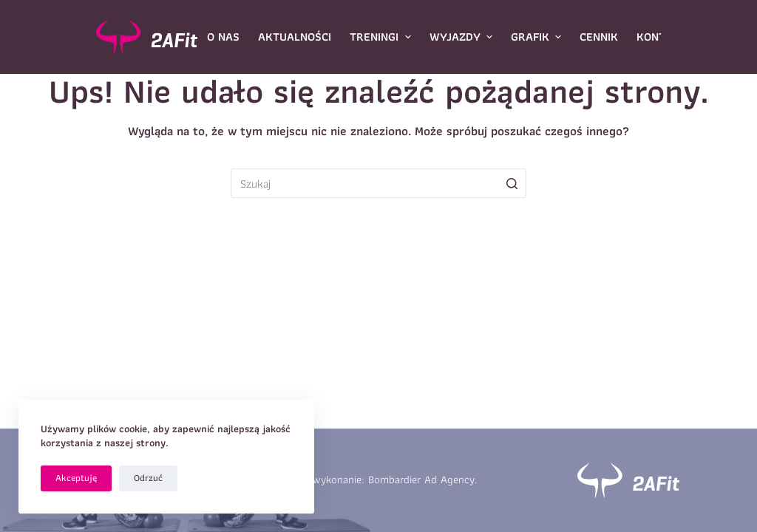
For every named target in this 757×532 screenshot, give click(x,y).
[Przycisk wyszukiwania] (512, 183)
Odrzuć (148, 478)
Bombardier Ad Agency (421, 480)
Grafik (538, 37)
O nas (223, 37)
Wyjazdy (463, 37)
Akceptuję (76, 478)
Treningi (382, 37)
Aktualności (295, 37)
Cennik (599, 37)
